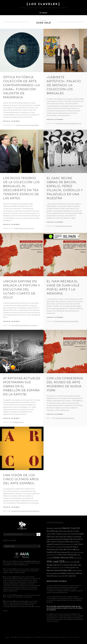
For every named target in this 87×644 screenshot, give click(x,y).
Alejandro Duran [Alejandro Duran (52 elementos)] (71, 528)
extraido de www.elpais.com (65, 418)
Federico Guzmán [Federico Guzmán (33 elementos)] (74, 537)
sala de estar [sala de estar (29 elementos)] (59, 576)
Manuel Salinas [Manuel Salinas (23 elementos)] (53, 555)
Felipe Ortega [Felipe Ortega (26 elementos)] (52, 539)
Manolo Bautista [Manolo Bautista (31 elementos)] (63, 552)
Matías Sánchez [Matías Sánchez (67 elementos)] (63, 558)
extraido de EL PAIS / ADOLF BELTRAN (67, 321)
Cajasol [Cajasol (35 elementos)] (58, 531)
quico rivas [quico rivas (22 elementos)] (62, 568)
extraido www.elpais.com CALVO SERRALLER (25, 511)
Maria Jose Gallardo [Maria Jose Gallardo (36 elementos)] (67, 555)
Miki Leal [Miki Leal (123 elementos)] (56, 561)
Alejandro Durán (31, 561)
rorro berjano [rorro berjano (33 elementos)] (55, 573)
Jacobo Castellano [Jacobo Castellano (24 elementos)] (68, 544)
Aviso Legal (74, 637)
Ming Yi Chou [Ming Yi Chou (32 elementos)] (71, 562)
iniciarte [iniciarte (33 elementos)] (58, 544)
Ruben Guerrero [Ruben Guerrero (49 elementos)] (70, 573)
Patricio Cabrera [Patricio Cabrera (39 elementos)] (65, 565)
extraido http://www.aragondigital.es (69, 123)
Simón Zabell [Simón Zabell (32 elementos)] (70, 576)
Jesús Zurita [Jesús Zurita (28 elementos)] (64, 547)
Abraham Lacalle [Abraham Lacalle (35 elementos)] (54, 528)
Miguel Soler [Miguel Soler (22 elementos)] (77, 558)
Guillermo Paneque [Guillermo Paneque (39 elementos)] (59, 542)
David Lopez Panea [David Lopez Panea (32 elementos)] (58, 537)
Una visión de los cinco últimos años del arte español (21, 479)
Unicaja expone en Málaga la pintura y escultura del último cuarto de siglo (22, 289)
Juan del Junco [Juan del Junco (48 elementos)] (67, 549)
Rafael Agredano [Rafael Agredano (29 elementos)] (72, 568)
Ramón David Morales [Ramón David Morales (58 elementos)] (59, 570)
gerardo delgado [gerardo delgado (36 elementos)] (65, 539)
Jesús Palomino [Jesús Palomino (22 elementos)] (54, 547)
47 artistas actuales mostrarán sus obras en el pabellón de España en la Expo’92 (22, 386)
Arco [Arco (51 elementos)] (50, 531)
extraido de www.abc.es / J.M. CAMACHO (24, 325)
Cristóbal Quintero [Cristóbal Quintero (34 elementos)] (63, 534)
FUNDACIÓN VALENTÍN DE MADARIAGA (27, 125)
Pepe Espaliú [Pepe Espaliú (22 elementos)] (54, 568)
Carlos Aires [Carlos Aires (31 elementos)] (67, 531)
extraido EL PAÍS (18, 422)
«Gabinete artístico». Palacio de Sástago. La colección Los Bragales (64, 85)
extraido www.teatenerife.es (24, 228)
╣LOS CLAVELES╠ (43, 4)
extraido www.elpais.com (64, 226)
